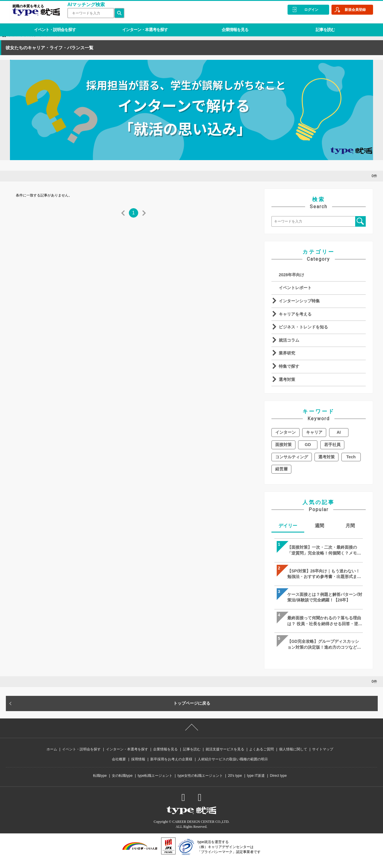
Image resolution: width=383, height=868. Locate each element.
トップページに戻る (192, 711)
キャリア (314, 432)
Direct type (278, 784)
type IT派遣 (256, 784)
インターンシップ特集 (299, 301)
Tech (351, 457)
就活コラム (289, 340)
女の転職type (122, 784)
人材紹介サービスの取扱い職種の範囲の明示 (233, 767)
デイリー (288, 526)
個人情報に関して (293, 757)
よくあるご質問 (261, 757)
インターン (285, 432)
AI (339, 432)
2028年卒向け (291, 275)
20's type (235, 784)
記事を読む (315, 25)
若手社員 (332, 445)
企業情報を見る (228, 25)
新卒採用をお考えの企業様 (171, 767)
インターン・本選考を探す (141, 25)
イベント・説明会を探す (53, 25)
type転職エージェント (155, 784)
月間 (350, 526)
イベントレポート (295, 288)
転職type (100, 784)
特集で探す (289, 366)
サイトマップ (323, 757)
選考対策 (287, 379)
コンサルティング (292, 457)
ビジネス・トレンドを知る (303, 327)
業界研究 (287, 353)
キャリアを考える (295, 314)
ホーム (52, 757)
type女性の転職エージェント (200, 784)
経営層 (281, 469)
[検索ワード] (88, 13)
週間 (319, 526)
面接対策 (283, 445)
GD (308, 445)
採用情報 (138, 767)
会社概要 (119, 767)
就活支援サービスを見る (225, 757)
